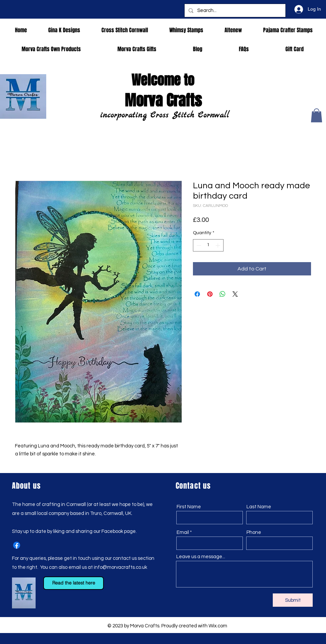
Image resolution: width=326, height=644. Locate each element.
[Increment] (218, 245)
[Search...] (234, 10)
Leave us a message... (201, 557)
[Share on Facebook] (197, 294)
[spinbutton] (208, 245)
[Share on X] (235, 294)
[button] (317, 115)
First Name (189, 507)
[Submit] (293, 600)
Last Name (259, 507)
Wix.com (218, 626)
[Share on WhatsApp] (223, 294)
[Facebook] (17, 545)
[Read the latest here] (74, 583)
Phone (254, 532)
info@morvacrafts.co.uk (120, 567)
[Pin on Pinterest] (210, 294)
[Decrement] (198, 245)
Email (183, 532)
